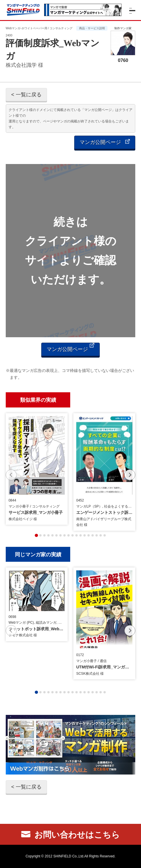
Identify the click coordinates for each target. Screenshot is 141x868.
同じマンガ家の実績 (38, 554)
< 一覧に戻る (26, 94)
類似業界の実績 (38, 400)
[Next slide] (130, 475)
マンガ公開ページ (105, 142)
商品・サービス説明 (92, 28)
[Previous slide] (11, 475)
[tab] (36, 535)
